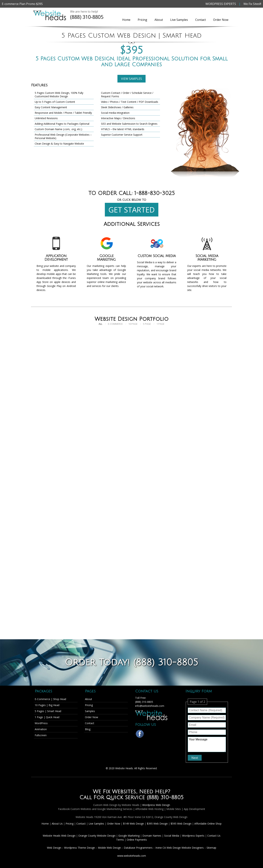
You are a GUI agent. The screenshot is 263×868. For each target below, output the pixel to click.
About (159, 20)
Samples (90, 711)
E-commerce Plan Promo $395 (22, 4)
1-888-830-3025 (155, 193)
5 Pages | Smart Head (48, 711)
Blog (88, 729)
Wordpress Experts (193, 836)
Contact (201, 20)
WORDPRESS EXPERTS (221, 4)
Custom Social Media (157, 256)
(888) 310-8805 (87, 17)
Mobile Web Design (109, 848)
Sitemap (211, 848)
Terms (120, 840)
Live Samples (179, 20)
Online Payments (137, 840)
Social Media (172, 836)
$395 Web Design (157, 824)
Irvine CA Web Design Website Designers (180, 848)
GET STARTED (132, 210)
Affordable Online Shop (208, 824)
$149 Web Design (134, 824)
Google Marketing (106, 258)
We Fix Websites (114, 792)
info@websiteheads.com (150, 706)
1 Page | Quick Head (47, 717)
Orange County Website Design (97, 836)
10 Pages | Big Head (47, 705)
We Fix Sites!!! (252, 4)
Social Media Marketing (207, 258)
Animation (41, 729)
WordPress (41, 723)
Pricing (142, 20)
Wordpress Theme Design (80, 848)
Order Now (221, 20)
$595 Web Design (181, 824)
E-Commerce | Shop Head (50, 699)
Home (126, 20)
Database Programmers (138, 848)
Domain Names (152, 836)
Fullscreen (41, 735)
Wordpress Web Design (156, 805)
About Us (58, 824)
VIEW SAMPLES (131, 79)
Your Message (207, 744)
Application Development (56, 258)
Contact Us (214, 836)
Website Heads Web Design (59, 836)
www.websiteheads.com (132, 856)
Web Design (54, 848)
